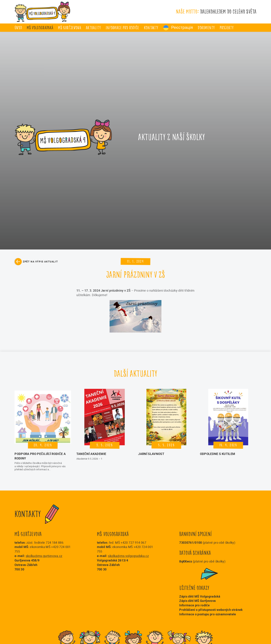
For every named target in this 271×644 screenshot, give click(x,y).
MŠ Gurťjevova (69, 28)
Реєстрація (178, 28)
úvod (18, 28)
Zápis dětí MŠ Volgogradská (200, 596)
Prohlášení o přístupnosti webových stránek (211, 610)
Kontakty (151, 28)
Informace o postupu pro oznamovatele (208, 614)
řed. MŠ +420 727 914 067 (128, 542)
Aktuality (93, 28)
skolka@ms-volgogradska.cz (128, 556)
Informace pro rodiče (122, 28)
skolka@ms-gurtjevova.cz (44, 556)
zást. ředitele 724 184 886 (45, 542)
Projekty (227, 28)
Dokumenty (206, 28)
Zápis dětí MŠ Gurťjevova (197, 601)
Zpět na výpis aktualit (40, 261)
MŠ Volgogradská (40, 28)
